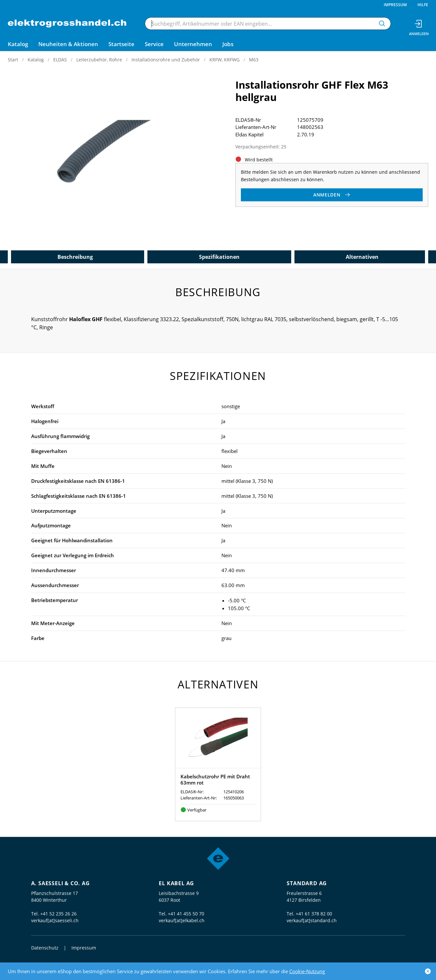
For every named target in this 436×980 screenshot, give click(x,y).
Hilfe (423, 5)
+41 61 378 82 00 (314, 914)
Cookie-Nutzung (307, 971)
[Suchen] (382, 24)
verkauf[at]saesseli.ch (55, 920)
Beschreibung (75, 257)
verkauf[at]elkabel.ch (182, 920)
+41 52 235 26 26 (58, 914)
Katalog (36, 60)
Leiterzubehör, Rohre (99, 60)
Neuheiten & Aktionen (68, 44)
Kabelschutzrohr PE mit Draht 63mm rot (215, 780)
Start (13, 60)
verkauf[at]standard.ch (312, 920)
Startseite (121, 44)
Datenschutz (45, 948)
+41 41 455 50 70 (186, 914)
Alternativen (362, 257)
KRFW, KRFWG (224, 60)
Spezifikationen (219, 257)
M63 (254, 60)
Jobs (228, 44)
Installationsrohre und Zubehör (166, 60)
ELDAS (60, 60)
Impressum (395, 5)
